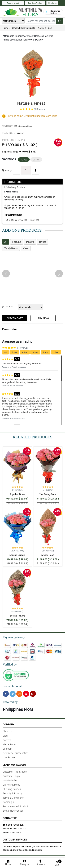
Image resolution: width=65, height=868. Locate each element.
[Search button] (60, 21)
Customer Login (11, 776)
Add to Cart (15, 318)
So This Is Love (17, 616)
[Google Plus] (33, 694)
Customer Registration (15, 772)
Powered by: (11, 702)
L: (9, 220)
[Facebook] (6, 694)
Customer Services (15, 840)
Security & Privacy (12, 793)
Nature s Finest (45, 28)
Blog (5, 736)
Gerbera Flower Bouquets (23, 28)
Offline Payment (11, 785)
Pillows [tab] (30, 242)
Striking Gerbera (17, 555)
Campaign (8, 802)
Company (8, 724)
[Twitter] (13, 694)
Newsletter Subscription (16, 753)
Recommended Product (15, 806)
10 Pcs (24, 160)
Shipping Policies (12, 789)
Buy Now (43, 318)
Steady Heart (48, 555)
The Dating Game (48, 494)
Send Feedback (13, 825)
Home (5, 28)
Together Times (17, 494)
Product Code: (13, 133)
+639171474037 (18, 829)
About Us (8, 731)
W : (21, 220)
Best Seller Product (35, 3)
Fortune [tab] (17, 242)
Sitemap (7, 749)
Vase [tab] (26, 248)
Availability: (17, 126)
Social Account (12, 686)
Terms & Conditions (13, 798)
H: (33, 220)
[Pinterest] (26, 694)
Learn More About (14, 765)
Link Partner (9, 757)
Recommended (13, 3)
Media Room (10, 744)
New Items (52, 3)
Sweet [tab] (42, 242)
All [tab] (6, 242)
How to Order (10, 780)
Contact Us (10, 818)
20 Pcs (36, 160)
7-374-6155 (15, 833)
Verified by (10, 664)
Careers (7, 740)
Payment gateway (14, 637)
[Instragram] (19, 694)
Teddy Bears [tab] (11, 248)
